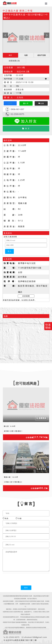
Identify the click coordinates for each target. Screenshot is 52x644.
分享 (10, 103)
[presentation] (19, 578)
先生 (7, 518)
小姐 (19, 518)
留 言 (26, 128)
